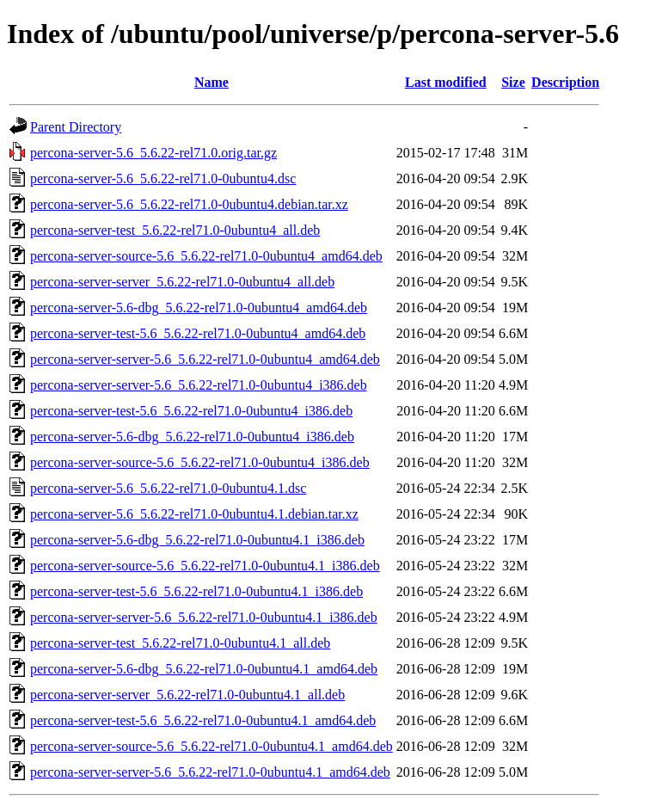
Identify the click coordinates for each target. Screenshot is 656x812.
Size (513, 82)
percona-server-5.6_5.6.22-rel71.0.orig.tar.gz (153, 153)
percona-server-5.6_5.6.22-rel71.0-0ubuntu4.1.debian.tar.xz (194, 514)
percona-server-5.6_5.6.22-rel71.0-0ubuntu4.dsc (163, 178)
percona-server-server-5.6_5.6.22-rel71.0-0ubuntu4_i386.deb (199, 385)
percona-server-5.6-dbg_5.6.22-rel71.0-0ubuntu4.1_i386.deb (197, 540)
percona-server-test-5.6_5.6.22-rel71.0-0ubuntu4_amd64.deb (198, 333)
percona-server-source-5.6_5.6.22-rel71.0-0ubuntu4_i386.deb (200, 462)
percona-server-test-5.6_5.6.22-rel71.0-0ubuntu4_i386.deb (191, 411)
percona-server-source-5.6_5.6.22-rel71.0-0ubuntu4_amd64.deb (206, 256)
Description (565, 82)
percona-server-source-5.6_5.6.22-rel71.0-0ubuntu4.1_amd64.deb (212, 746)
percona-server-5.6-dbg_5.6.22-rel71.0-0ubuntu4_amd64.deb (199, 308)
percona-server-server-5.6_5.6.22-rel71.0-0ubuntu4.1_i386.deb (204, 617)
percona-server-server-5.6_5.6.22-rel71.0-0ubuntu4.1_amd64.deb (210, 772)
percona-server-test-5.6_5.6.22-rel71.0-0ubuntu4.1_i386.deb (196, 591)
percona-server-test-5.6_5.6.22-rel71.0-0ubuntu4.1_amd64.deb (203, 720)
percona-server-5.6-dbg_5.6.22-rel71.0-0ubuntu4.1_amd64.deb (204, 669)
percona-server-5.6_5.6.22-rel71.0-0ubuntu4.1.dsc (168, 488)
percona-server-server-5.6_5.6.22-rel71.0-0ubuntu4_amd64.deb (205, 359)
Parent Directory (76, 127)
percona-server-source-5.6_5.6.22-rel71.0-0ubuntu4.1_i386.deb (205, 566)
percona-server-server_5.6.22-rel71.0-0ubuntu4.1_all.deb (187, 695)
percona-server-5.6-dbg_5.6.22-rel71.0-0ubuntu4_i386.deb (192, 437)
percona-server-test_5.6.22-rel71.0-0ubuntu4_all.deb (175, 230)
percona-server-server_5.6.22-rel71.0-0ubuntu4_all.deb (182, 282)
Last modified (446, 82)
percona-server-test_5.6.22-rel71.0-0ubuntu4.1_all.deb (180, 643)
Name (212, 82)
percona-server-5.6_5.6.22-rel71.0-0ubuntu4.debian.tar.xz (189, 204)
